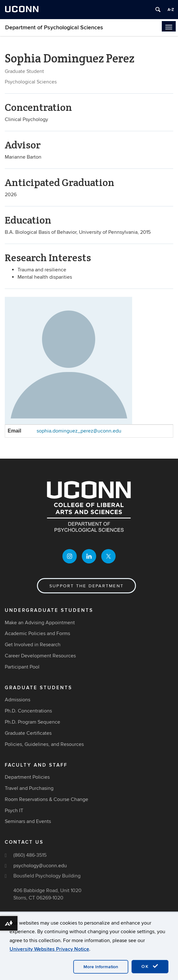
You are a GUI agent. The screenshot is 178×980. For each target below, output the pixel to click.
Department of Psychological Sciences (54, 28)
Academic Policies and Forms (37, 633)
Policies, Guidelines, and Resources (44, 744)
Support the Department (86, 586)
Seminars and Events (28, 821)
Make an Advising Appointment (40, 623)
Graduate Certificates (28, 733)
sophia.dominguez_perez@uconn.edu (79, 431)
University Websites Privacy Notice (49, 949)
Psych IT (14, 811)
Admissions (18, 700)
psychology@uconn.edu (40, 866)
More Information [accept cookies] (101, 967)
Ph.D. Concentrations (28, 711)
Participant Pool (22, 667)
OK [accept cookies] (150, 966)
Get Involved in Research (33, 645)
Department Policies (27, 777)
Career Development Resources (40, 656)
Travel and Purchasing (29, 788)
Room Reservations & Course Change (46, 799)
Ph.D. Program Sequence (32, 722)
